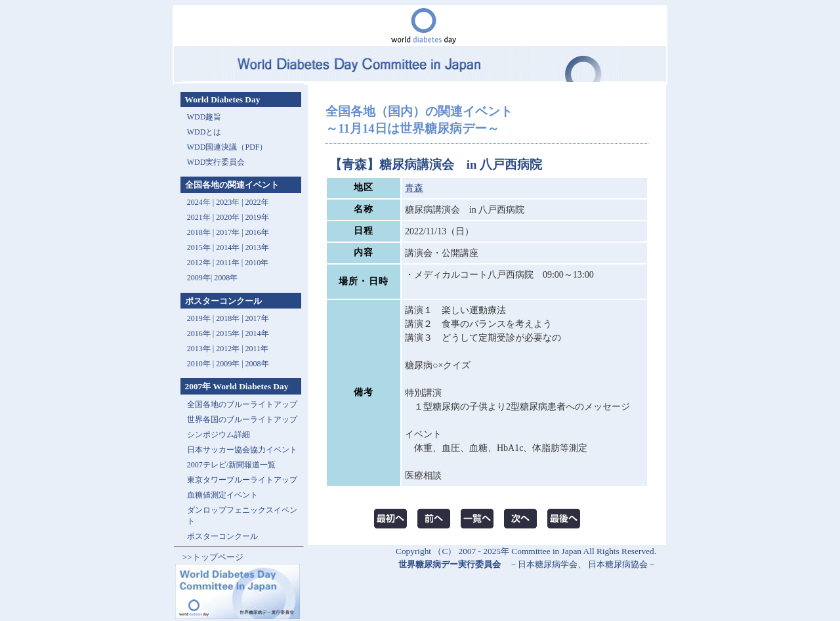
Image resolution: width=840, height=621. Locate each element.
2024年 (199, 202)
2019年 (257, 217)
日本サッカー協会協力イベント (242, 450)
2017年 (228, 232)
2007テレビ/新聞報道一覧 (231, 465)
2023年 (228, 202)
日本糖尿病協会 (618, 564)
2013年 (257, 247)
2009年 (199, 278)
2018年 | (230, 318)
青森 (414, 188)
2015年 (199, 247)
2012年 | (230, 349)
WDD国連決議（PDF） (227, 147)
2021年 (199, 217)
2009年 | (230, 364)
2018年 (199, 232)
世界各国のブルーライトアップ (242, 419)
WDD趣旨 (204, 117)
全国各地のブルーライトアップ (242, 404)
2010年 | (201, 364)
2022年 (257, 202)
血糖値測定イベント (222, 495)
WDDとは (204, 132)
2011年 (228, 263)
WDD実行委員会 (216, 162)
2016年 (257, 232)
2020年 (228, 217)
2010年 (257, 263)
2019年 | (201, 318)
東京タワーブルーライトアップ (242, 480)
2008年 (226, 278)
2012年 (199, 263)
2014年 (228, 247)
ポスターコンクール (222, 536)
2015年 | (230, 333)
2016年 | (201, 333)
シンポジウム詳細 (219, 435)
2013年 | (201, 349)
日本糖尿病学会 (548, 564)
